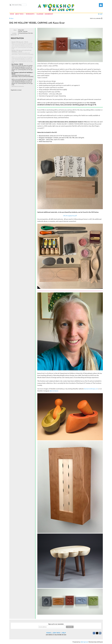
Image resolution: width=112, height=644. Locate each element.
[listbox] (96, 18)
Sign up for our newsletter (56, 624)
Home (49, 633)
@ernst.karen (54, 391)
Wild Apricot (84, 642)
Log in (101, 5)
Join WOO (56, 633)
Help (64, 633)
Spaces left (14, 35)
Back (12, 18)
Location (14, 33)
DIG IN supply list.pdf (70, 216)
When (15, 30)
